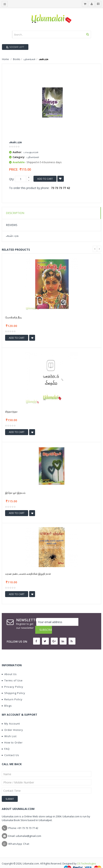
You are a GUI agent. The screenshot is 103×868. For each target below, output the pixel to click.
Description (15, 213)
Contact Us (10, 747)
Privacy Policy (13, 679)
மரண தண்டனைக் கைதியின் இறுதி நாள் (28, 574)
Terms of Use (12, 673)
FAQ (6, 741)
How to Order (12, 735)
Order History (12, 722)
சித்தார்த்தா (11, 412)
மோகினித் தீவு (13, 317)
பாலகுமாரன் (31, 152)
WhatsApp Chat (19, 836)
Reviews (12, 225)
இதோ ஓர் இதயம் (15, 493)
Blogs (7, 698)
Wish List (9, 728)
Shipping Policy (13, 685)
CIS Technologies (86, 856)
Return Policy (12, 691)
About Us (9, 666)
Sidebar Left (15, 47)
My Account (11, 716)
